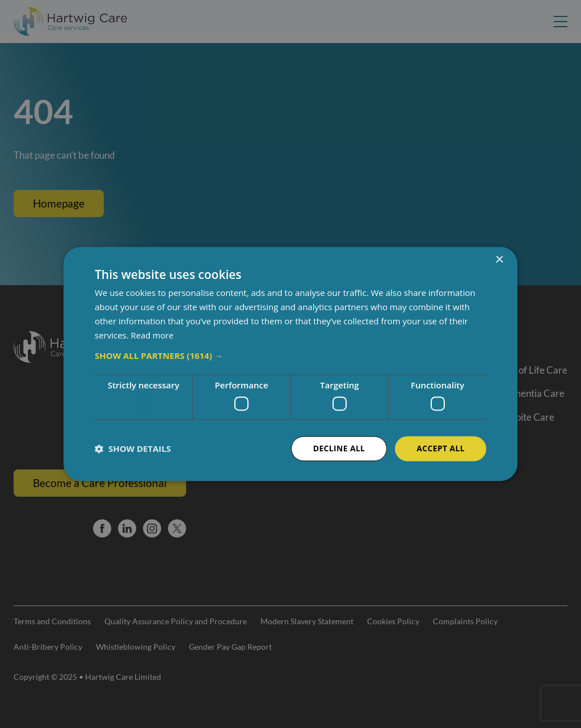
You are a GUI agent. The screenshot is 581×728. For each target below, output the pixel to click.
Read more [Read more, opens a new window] (153, 335)
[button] (290, 356)
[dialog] (290, 364)
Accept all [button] (441, 448)
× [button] (499, 260)
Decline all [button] (338, 448)
